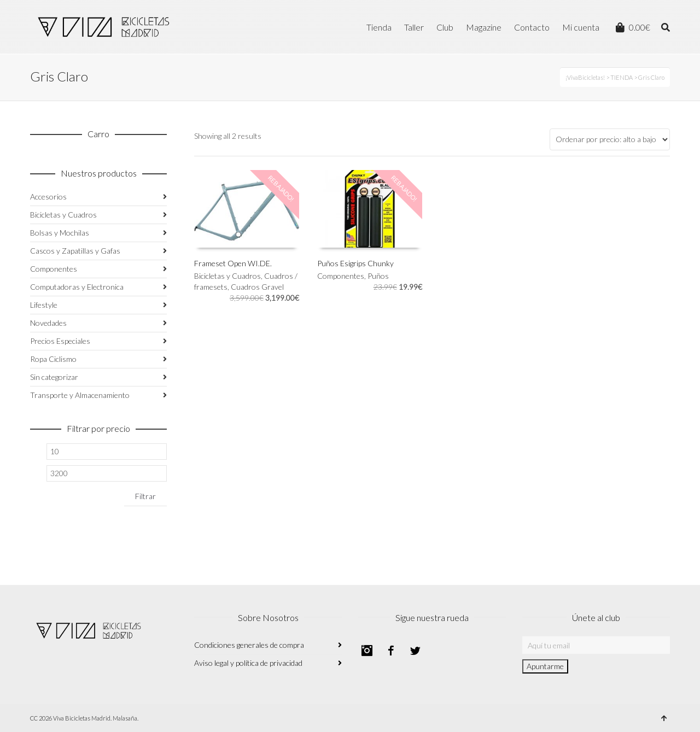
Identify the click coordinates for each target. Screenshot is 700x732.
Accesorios (48, 197)
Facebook (391, 651)
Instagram (367, 651)
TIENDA (622, 77)
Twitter (415, 651)
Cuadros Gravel (257, 287)
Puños (378, 276)
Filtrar (145, 496)
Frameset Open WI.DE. (233, 263)
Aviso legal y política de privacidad (248, 663)
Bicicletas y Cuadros (227, 276)
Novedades (48, 323)
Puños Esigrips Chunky (355, 263)
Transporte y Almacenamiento (80, 395)
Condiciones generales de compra (249, 645)
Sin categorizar (54, 377)
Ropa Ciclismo (53, 359)
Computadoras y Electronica (77, 287)
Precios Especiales (60, 341)
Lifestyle (44, 305)
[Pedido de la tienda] (610, 139)
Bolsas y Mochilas (60, 233)
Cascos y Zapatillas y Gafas (75, 251)
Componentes (341, 276)
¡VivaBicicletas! (585, 77)
